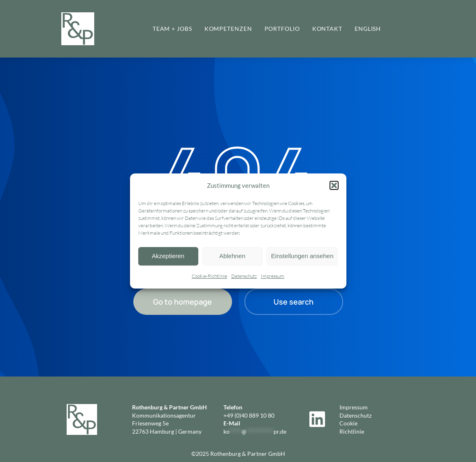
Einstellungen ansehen (302, 256)
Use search (294, 302)
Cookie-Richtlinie (209, 276)
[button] (334, 186)
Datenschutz (244, 276)
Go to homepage (182, 302)
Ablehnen (232, 256)
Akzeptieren (168, 256)
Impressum (273, 276)
